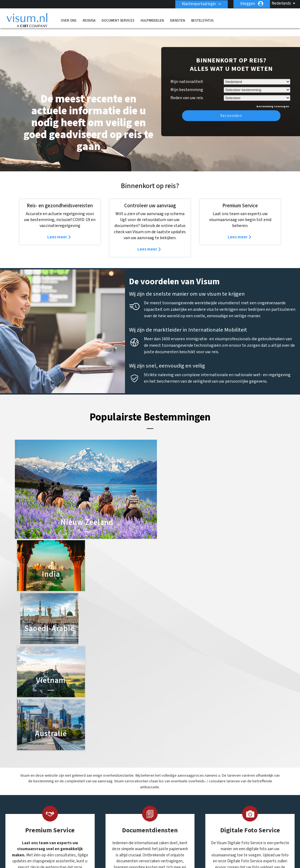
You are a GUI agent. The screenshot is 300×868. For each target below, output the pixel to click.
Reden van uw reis (187, 89)
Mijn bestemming (187, 82)
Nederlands (281, 3)
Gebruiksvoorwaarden (191, 847)
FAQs (127, 847)
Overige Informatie (235, 847)
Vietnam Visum (164, 798)
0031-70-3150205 (226, 768)
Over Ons (69, 20)
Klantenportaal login (199, 4)
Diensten (178, 20)
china (95, 780)
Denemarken (128, 780)
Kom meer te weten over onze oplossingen (77, 847)
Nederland (126, 805)
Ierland (96, 799)
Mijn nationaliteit (187, 74)
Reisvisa (89, 20)
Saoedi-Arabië (163, 792)
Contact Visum (225, 780)
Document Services (118, 20)
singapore (99, 817)
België (123, 768)
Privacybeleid (152, 847)
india (121, 799)
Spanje (123, 817)
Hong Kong (127, 792)
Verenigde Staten (132, 823)
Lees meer (57, 229)
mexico (97, 805)
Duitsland (99, 787)
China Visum (162, 774)
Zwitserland (128, 829)
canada (124, 774)
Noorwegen (101, 811)
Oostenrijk (126, 811)
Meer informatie (48, 671)
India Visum (161, 780)
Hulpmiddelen (152, 20)
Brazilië (97, 774)
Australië (98, 768)
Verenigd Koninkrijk (107, 823)
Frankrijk (98, 792)
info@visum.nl (224, 774)
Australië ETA (163, 786)
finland (123, 787)
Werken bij (131, 853)
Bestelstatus (202, 20)
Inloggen (248, 4)
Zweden (98, 829)
